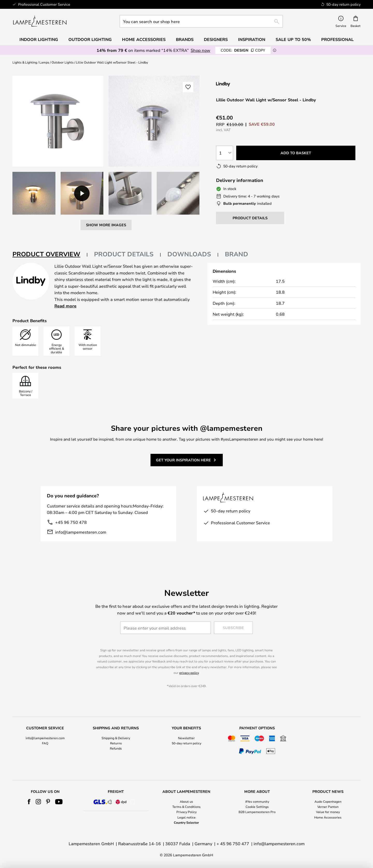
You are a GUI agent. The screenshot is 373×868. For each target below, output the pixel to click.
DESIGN (243, 50)
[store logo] (40, 21)
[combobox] (201, 21)
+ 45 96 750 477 (233, 844)
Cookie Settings (257, 807)
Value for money (328, 812)
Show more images (106, 225)
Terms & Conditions (186, 807)
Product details (124, 254)
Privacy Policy (187, 812)
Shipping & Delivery (116, 738)
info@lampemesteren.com (81, 532)
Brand (236, 254)
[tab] (50, 254)
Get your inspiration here (183, 460)
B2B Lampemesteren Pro (257, 812)
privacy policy (189, 673)
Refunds (116, 748)
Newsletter (186, 738)
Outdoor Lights (63, 62)
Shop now (200, 50)
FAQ (45, 743)
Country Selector (186, 822)
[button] (34, 193)
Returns (116, 743)
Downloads (189, 254)
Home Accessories (328, 817)
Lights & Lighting (25, 62)
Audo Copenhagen (328, 801)
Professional (337, 39)
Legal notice (187, 817)
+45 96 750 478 (71, 522)
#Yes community (257, 801)
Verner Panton (328, 807)
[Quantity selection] (225, 153)
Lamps (44, 62)
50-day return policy (187, 743)
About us (186, 801)
